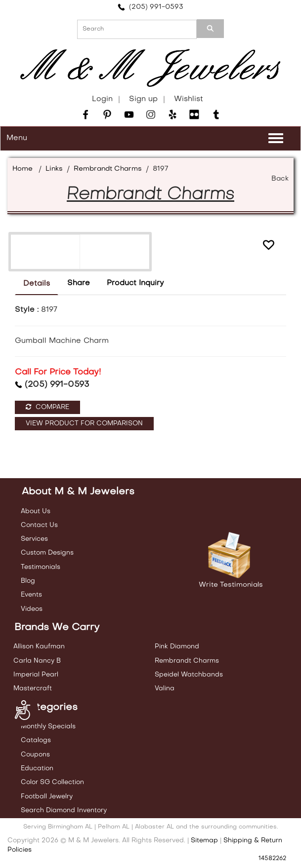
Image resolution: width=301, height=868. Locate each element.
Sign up (143, 99)
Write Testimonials (231, 585)
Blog (28, 581)
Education (37, 769)
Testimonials (41, 567)
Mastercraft (33, 689)
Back (280, 179)
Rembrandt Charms (108, 169)
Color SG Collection (52, 782)
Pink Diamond (177, 647)
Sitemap (204, 841)
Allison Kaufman (39, 647)
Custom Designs (47, 553)
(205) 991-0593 (150, 7)
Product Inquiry (135, 283)
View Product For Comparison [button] (84, 424)
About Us (36, 511)
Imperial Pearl (36, 675)
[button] (268, 245)
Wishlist (189, 99)
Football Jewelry (47, 797)
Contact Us (39, 525)
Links (54, 169)
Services (34, 539)
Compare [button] (47, 407)
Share (79, 283)
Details (37, 284)
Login (102, 99)
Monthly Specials (48, 727)
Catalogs (36, 740)
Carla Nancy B (37, 661)
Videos (32, 609)
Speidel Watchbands (189, 675)
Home (22, 169)
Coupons (35, 755)
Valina (165, 689)
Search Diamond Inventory (64, 811)
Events (31, 595)
